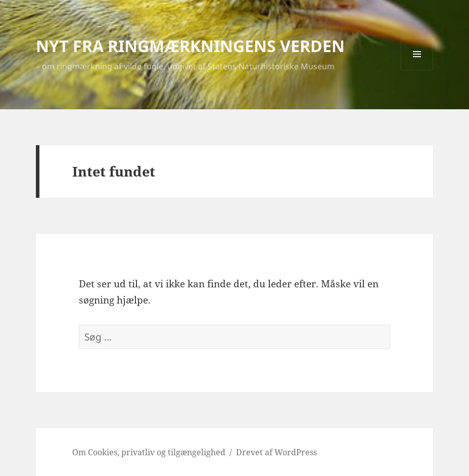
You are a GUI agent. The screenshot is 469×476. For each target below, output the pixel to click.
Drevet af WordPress (276, 452)
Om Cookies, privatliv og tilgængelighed (149, 452)
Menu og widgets (417, 70)
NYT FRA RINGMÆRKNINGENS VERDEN (190, 46)
